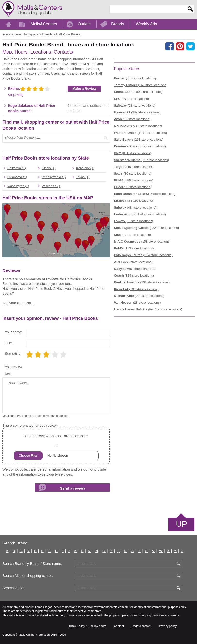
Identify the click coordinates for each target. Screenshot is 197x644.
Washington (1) (18, 186)
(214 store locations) (143, 255)
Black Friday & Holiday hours (88, 626)
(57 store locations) (135, 78)
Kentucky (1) (85, 168)
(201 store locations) (132, 235)
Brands (118, 24)
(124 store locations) (140, 133)
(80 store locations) (131, 99)
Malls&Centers (44, 24)
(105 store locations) (134, 180)
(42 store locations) (148, 309)
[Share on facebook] (170, 46)
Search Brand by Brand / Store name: (32, 564)
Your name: (13, 332)
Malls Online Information (34, 635)
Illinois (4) (49, 168)
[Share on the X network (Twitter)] (190, 46)
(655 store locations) (133, 262)
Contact (119, 626)
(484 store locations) (135, 207)
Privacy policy (168, 626)
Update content (141, 626)
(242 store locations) (138, 126)
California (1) (17, 168)
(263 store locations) (139, 140)
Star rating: (13, 354)
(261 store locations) (142, 282)
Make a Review (85, 89)
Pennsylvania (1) (54, 177)
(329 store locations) (134, 276)
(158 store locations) (142, 241)
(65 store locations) (133, 221)
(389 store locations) (137, 112)
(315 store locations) (145, 194)
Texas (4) (83, 177)
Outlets (84, 24)
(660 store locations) (134, 269)
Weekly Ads (147, 24)
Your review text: (14, 370)
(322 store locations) (146, 228)
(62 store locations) (133, 187)
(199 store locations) (138, 92)
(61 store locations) (141, 160)
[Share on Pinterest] (180, 46)
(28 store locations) (134, 105)
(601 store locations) (133, 153)
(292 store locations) (139, 296)
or (56, 446)
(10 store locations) (132, 119)
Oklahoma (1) (17, 177)
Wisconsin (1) (52, 186)
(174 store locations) (140, 214)
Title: (9, 343)
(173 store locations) (134, 248)
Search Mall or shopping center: (28, 576)
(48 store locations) (133, 201)
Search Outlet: (14, 588)
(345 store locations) (134, 167)
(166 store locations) (141, 85)
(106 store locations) (136, 289)
